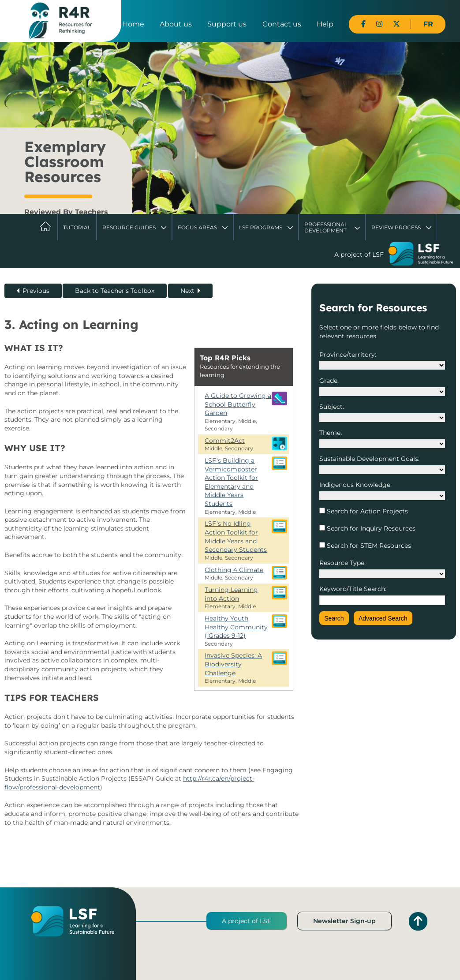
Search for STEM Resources (368, 546)
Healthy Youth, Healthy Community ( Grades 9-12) (236, 627)
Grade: (329, 381)
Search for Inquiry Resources (370, 528)
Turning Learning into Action (231, 594)
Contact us (282, 24)
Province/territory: (348, 355)
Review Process (396, 227)
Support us (227, 24)
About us (176, 24)
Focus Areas (197, 227)
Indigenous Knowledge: (355, 485)
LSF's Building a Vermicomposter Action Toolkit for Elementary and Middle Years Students (231, 482)
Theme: (331, 433)
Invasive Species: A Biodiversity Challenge (233, 664)
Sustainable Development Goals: (369, 459)
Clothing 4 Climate (234, 570)
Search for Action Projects (367, 511)
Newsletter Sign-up (344, 921)
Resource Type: (342, 563)
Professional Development (326, 227)
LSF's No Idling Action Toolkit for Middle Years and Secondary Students (236, 537)
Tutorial (77, 227)
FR (428, 24)
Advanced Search (383, 618)
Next (187, 291)
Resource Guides (129, 227)
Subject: (332, 407)
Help (325, 24)
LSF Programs (261, 227)
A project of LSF (247, 921)
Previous (36, 291)
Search (334, 618)
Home (133, 24)
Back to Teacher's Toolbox (115, 291)
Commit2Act (225, 441)
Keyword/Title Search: (353, 589)
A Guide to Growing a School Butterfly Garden (238, 404)
